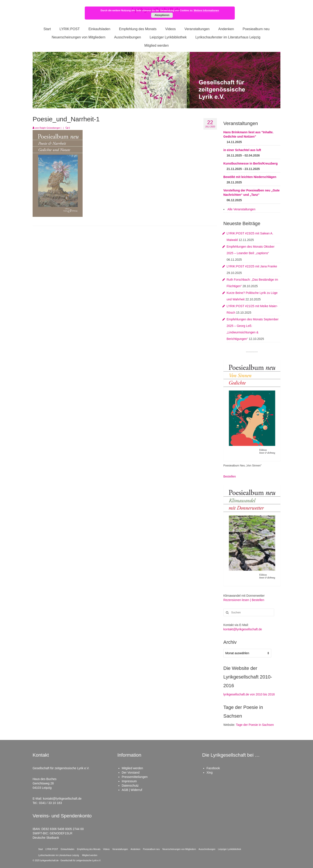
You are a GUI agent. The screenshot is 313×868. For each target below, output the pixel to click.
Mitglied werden (132, 768)
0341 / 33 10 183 (51, 803)
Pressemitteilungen (135, 777)
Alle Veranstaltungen (241, 209)
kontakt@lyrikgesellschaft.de (243, 629)
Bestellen (230, 476)
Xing (210, 772)
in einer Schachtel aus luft (242, 150)
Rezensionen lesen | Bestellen (244, 600)
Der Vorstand (131, 772)
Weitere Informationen (206, 10)
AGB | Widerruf (132, 790)
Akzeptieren (162, 15)
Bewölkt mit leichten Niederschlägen (250, 177)
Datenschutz (130, 786)
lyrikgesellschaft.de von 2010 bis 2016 (249, 694)
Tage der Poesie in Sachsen (255, 725)
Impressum (129, 781)
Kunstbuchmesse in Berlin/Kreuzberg (251, 163)
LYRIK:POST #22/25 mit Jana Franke (252, 266)
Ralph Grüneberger (50, 128)
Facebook (213, 768)
